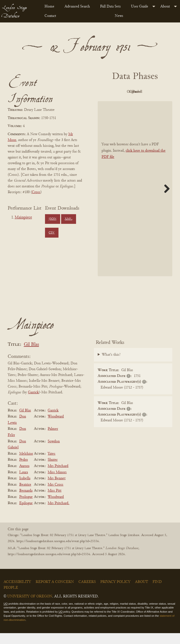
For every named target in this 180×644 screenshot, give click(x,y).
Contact (50, 16)
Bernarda (26, 502)
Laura (24, 483)
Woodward (56, 427)
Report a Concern (55, 593)
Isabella (25, 489)
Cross (36, 192)
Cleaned (121, 103)
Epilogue (26, 514)
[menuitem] (51, 7)
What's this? (111, 366)
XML (68, 219)
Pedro (24, 471)
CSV (52, 233)
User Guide (140, 7)
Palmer (53, 440)
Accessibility (17, 593)
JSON (52, 219)
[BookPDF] (135, 200)
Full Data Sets (110, 7)
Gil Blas (31, 356)
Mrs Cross (55, 495)
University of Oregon (30, 607)
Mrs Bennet (57, 489)
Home (49, 7)
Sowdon (54, 452)
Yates (51, 465)
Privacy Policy (115, 593)
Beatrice (25, 495)
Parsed (147, 103)
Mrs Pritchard (58, 477)
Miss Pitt (55, 502)
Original (147, 92)
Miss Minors (57, 483)
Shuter (53, 471)
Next (165, 199)
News (119, 16)
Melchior (26, 465)
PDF (121, 92)
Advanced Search (77, 7)
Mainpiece (23, 218)
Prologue (26, 508)
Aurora (24, 477)
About (165, 7)
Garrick (33, 403)
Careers (87, 593)
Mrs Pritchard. (58, 514)
